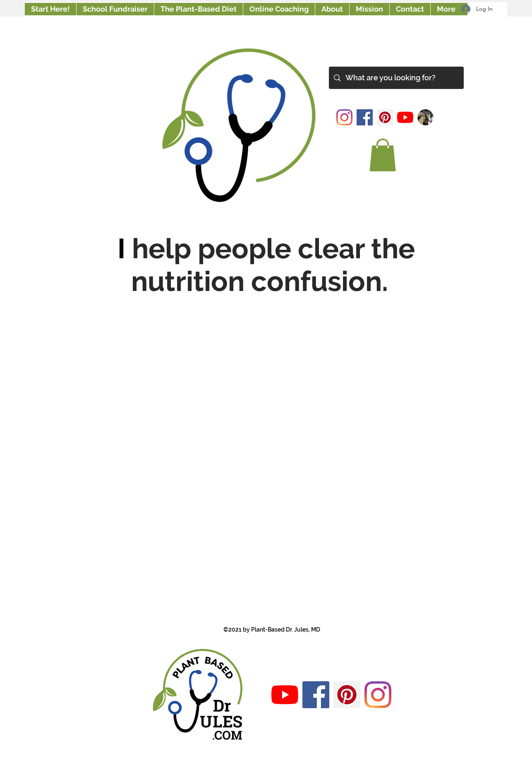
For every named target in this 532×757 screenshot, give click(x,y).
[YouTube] (405, 117)
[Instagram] (344, 117)
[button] (383, 155)
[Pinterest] (385, 117)
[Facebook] (365, 117)
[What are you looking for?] (396, 78)
